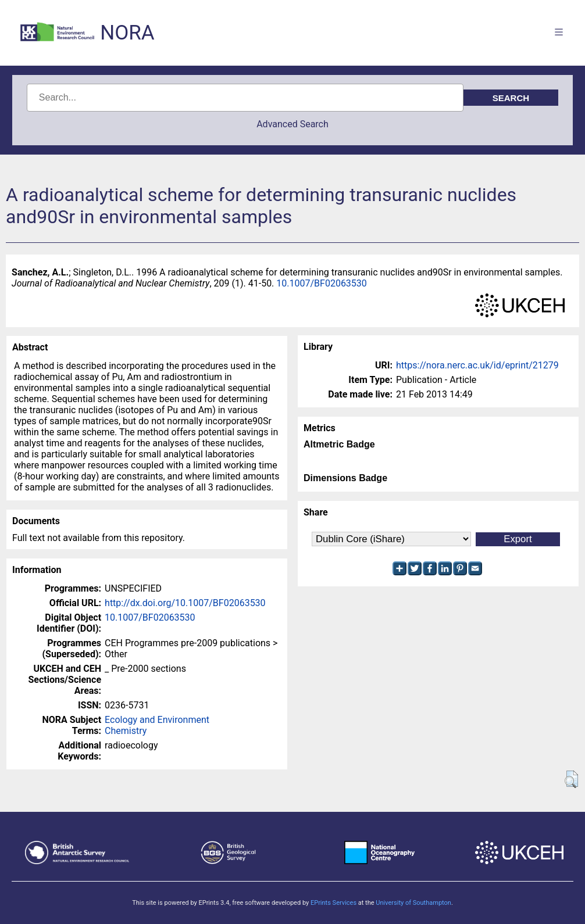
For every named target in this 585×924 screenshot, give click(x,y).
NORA (127, 33)
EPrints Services (333, 903)
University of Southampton (413, 903)
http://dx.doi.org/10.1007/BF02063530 (185, 603)
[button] (571, 779)
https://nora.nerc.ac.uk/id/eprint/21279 (477, 365)
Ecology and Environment (157, 720)
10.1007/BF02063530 (322, 283)
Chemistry (126, 731)
